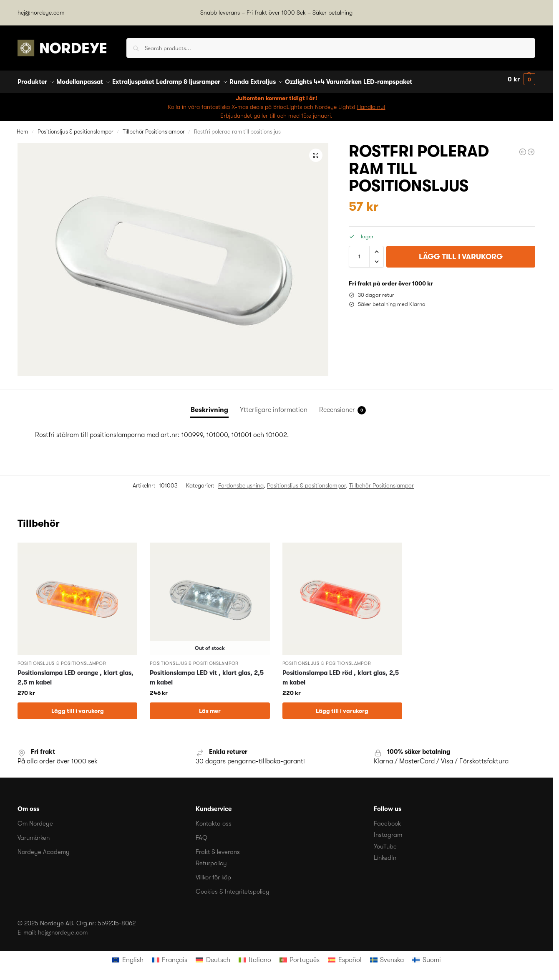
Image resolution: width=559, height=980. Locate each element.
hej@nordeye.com (41, 13)
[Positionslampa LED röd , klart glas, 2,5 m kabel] (523, 147)
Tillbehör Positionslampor (154, 127)
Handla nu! (371, 102)
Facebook (387, 819)
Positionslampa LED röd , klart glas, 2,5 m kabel (341, 673)
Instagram (388, 830)
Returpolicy (211, 859)
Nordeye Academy (44, 847)
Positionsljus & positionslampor (76, 127)
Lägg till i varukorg (461, 252)
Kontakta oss (214, 819)
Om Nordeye (35, 819)
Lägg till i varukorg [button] (78, 706)
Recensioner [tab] (342, 405)
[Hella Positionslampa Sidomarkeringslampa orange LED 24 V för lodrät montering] (531, 147)
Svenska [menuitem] (392, 955)
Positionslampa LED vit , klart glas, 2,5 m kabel (207, 673)
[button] (521, 80)
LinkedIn (385, 853)
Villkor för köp (213, 873)
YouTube (385, 842)
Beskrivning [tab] (209, 405)
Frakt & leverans (218, 847)
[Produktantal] (359, 252)
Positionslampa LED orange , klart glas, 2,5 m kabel (76, 673)
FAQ (201, 833)
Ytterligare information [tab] (274, 405)
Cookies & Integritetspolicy (233, 887)
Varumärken (34, 833)
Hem (22, 127)
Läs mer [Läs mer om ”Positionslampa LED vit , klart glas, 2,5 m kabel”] (210, 706)
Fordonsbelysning (241, 481)
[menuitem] (127, 955)
